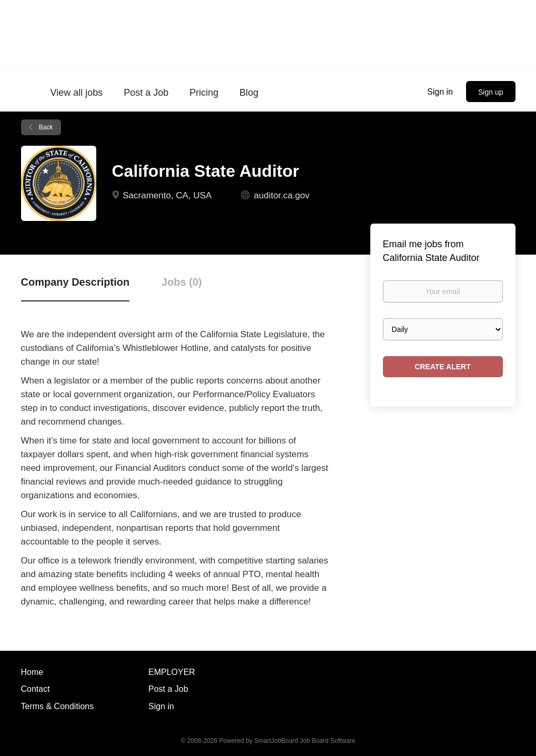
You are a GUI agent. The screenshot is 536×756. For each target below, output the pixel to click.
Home (32, 672)
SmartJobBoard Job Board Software (305, 741)
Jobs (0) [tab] (182, 282)
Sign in (440, 92)
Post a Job (168, 689)
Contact (36, 689)
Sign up (491, 92)
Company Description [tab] (75, 282)
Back (45, 127)
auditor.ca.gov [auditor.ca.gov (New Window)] (282, 195)
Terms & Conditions (58, 706)
